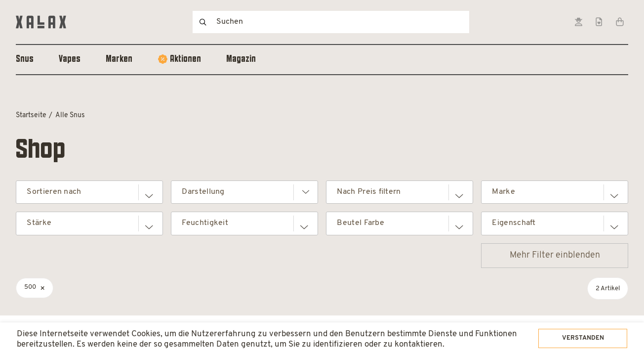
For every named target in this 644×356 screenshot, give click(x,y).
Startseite (31, 115)
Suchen (203, 22)
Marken (119, 59)
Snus (25, 59)
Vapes (70, 59)
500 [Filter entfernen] (30, 287)
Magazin (241, 59)
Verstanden (572, 325)
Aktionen (185, 59)
